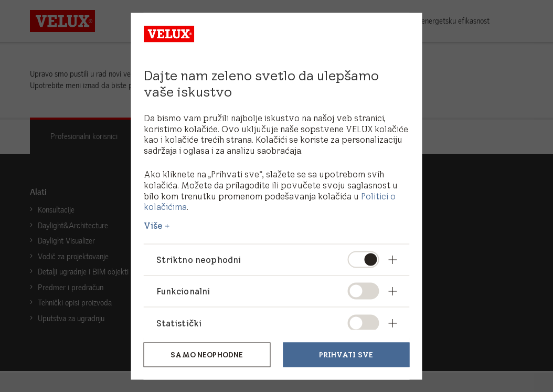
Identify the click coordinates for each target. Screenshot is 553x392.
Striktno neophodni (199, 260)
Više (153, 226)
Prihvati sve (346, 355)
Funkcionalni (183, 291)
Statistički (179, 323)
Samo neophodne (207, 355)
